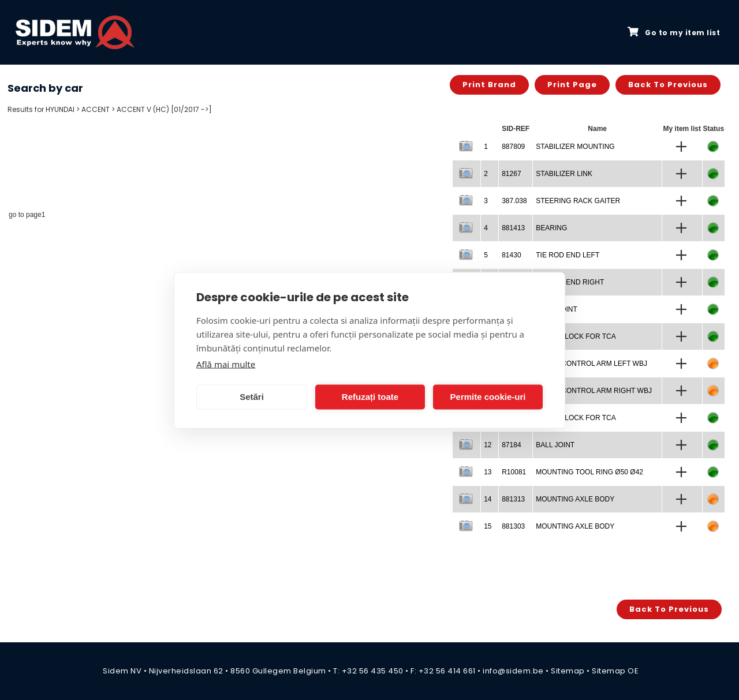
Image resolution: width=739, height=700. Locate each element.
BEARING (551, 228)
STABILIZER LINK (564, 174)
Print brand (489, 85)
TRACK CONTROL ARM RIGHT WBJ (594, 391)
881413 (513, 228)
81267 (511, 174)
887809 (513, 147)
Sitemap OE (615, 671)
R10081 (514, 472)
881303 (513, 526)
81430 (511, 255)
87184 (511, 445)
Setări (252, 397)
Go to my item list (674, 32)
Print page (572, 85)
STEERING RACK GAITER (578, 201)
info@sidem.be (513, 671)
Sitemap (568, 671)
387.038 (514, 201)
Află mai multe (226, 364)
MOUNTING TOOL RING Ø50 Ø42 (589, 472)
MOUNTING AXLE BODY (575, 499)
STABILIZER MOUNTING (575, 147)
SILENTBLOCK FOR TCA (576, 336)
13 (488, 472)
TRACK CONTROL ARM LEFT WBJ (591, 364)
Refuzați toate (370, 397)
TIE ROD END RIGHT (570, 282)
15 (488, 526)
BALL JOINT (555, 445)
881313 (513, 499)
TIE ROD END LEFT (568, 255)
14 (488, 499)
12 (488, 445)
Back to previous (668, 85)
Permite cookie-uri (488, 397)
